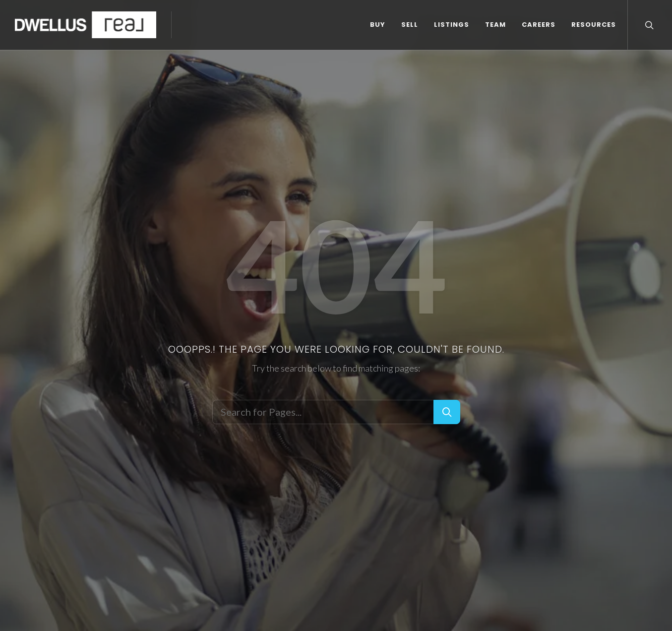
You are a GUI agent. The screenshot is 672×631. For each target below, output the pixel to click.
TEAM (495, 25)
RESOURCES (594, 25)
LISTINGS (452, 25)
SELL (410, 25)
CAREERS (539, 25)
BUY (378, 25)
